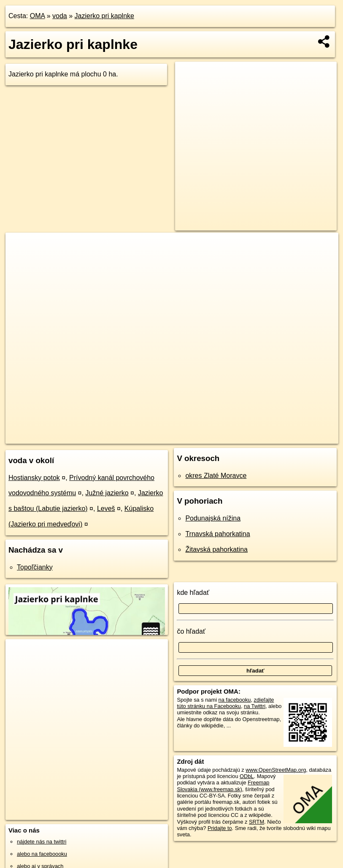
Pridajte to (220, 828)
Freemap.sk (221, 437)
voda (60, 16)
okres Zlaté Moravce (216, 476)
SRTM (257, 822)
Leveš (106, 509)
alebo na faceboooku (42, 854)
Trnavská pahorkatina (217, 534)
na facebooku (235, 700)
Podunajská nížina (213, 518)
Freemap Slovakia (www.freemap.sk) (223, 786)
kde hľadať (193, 593)
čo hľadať (191, 631)
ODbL (247, 776)
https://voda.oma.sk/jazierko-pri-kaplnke (292, 437)
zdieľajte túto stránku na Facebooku (225, 703)
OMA (38, 16)
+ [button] (20, 247)
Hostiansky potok (34, 478)
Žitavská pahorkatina (216, 549)
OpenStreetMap (177, 437)
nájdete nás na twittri (42, 842)
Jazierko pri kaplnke (104, 16)
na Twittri (255, 706)
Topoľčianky (35, 567)
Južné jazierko (107, 493)
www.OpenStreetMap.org (276, 770)
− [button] (20, 260)
